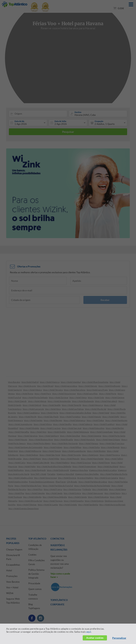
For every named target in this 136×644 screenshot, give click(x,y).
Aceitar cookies (95, 638)
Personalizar (119, 638)
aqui (89, 632)
